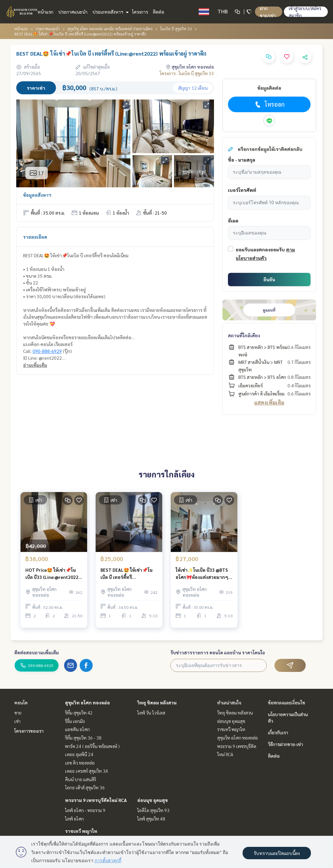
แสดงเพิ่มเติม (269, 402)
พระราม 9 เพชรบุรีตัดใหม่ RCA (96, 800)
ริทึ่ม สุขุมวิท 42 (79, 713)
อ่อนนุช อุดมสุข (153, 800)
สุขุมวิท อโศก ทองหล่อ (87, 702)
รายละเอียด (35, 237)
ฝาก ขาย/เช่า (268, 12)
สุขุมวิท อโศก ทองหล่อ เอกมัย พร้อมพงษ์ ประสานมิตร (110, 29)
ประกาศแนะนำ (73, 12)
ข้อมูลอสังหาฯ (37, 195)
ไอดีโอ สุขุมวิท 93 (153, 810)
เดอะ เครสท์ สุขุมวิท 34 (87, 771)
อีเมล (233, 220)
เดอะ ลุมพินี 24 (79, 754)
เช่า (17, 721)
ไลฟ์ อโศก (74, 819)
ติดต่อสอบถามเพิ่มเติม (37, 652)
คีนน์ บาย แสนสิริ (80, 779)
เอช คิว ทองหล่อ (80, 763)
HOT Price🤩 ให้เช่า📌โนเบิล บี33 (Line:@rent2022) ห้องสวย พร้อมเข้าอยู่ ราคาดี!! (53, 577)
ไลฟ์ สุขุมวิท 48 (151, 819)
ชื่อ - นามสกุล (242, 160)
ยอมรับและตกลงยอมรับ (260, 249)
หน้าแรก (45, 12)
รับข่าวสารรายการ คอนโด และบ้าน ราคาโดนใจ (218, 652)
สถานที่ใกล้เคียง (244, 335)
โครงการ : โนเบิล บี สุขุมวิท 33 (187, 73)
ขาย (18, 713)
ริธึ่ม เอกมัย (75, 721)
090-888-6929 (47, 351)
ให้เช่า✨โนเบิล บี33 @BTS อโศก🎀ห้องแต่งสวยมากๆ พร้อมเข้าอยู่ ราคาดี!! (202, 577)
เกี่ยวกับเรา (278, 732)
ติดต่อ (159, 12)
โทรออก (269, 104)
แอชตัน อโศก (77, 729)
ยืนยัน (269, 279)
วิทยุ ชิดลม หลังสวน (157, 702)
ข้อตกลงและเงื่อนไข (286, 702)
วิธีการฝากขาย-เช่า (286, 744)
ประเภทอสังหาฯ (110, 12)
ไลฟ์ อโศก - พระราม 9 (85, 810)
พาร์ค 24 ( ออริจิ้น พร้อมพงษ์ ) (92, 746)
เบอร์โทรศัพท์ (242, 190)
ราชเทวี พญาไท (81, 831)
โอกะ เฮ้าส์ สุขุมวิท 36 (85, 787)
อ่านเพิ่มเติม (35, 365)
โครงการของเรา (29, 731)
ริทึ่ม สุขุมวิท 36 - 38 (83, 738)
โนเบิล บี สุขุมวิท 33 (176, 29)
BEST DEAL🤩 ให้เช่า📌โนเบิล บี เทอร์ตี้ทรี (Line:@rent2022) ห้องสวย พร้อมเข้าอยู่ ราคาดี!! (128, 577)
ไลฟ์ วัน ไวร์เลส (151, 713)
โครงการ (140, 12)
